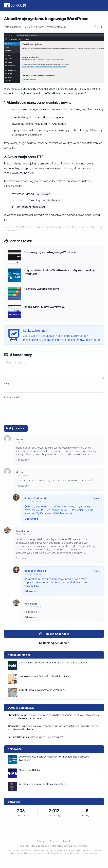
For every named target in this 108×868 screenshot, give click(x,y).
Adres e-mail (12, 397)
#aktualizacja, (44, 227)
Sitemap (54, 841)
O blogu (41, 841)
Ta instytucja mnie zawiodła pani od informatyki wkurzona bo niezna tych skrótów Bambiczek (53, 728)
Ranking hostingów (54, 634)
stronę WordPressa (48, 163)
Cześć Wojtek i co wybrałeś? (36, 737)
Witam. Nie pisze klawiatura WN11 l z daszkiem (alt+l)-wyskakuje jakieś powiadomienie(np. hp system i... (53, 717)
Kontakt (67, 841)
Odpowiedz (22, 460)
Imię (6, 384)
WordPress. (23, 227)
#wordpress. (59, 227)
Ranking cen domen (54, 643)
